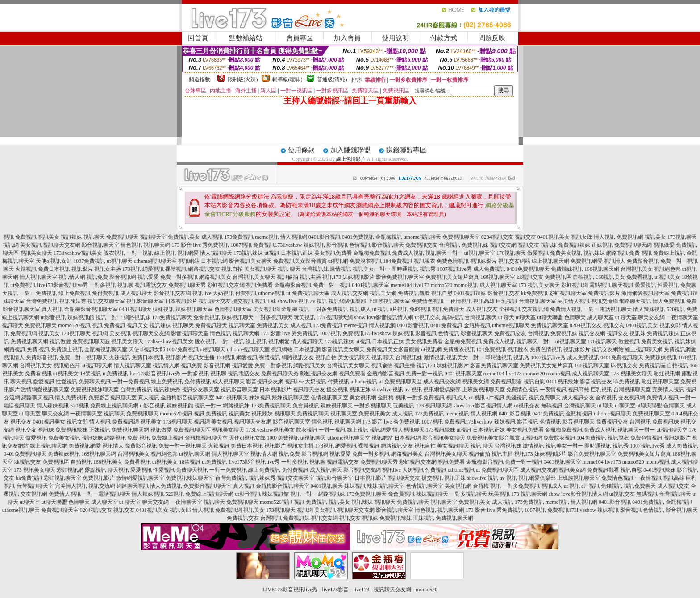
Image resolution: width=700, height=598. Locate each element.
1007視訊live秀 (454, 269)
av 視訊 (319, 301)
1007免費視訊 (89, 261)
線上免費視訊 (75, 293)
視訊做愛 (664, 245)
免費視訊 (26, 237)
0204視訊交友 (497, 237)
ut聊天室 (526, 317)
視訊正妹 (266, 301)
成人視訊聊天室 (498, 285)
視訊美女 (49, 237)
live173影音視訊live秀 (62, 285)
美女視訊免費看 (333, 253)
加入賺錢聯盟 (350, 150)
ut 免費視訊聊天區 (308, 293)
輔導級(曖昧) (287, 79)
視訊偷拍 (287, 277)
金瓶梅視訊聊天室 (106, 349)
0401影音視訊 (325, 237)
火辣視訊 (26, 269)
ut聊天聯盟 (550, 317)
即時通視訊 (405, 269)
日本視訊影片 (181, 301)
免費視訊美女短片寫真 (452, 277)
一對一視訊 (140, 253)
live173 (421, 285)
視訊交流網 (604, 301)
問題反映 (492, 38)
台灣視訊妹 (315, 269)
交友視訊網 (535, 309)
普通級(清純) (332, 79)
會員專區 (300, 38)
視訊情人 (615, 261)
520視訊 (676, 309)
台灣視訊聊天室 (537, 301)
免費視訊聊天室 (461, 237)
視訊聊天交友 (215, 301)
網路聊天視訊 (635, 301)
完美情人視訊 (574, 301)
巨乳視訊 (507, 301)
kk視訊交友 (530, 277)
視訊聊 (125, 285)
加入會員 (347, 38)
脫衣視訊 (114, 253)
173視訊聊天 (682, 237)
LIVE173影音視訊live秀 (290, 590)
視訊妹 (549, 245)
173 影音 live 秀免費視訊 (200, 245)
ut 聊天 (506, 317)
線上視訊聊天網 (550, 261)
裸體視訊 (176, 269)
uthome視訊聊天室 (155, 261)
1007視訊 (241, 245)
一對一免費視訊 (38, 293)
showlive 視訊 (293, 301)
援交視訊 (243, 301)
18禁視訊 (91, 374)
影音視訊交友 (504, 293)
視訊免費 (97, 277)
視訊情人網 (72, 277)
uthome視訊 (271, 293)
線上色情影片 (351, 159)
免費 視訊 (640, 253)
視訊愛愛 (148, 277)
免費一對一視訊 (332, 285)
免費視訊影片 (604, 293)
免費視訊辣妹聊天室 (95, 390)
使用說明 (396, 38)
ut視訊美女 (667, 277)
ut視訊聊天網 (97, 365)
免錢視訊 (420, 309)
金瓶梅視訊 (389, 237)
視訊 (8, 237)
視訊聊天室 (153, 237)
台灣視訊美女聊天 (254, 277)
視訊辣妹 (71, 237)
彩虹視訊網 (575, 285)
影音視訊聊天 (388, 245)
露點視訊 (600, 285)
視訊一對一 (109, 317)
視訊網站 (189, 261)
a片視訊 (399, 309)
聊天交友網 (651, 317)
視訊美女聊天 (36, 253)
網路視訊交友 (204, 269)
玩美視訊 (304, 317)
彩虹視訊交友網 (226, 285)
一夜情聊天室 (682, 317)
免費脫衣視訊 (366, 261)
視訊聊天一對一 (444, 253)
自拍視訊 (583, 277)
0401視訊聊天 (135, 309)
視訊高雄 (484, 301)
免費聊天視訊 (95, 382)
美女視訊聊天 (260, 269)
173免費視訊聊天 (172, 317)
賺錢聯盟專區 (406, 150)
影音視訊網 (123, 277)
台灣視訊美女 (637, 269)
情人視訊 (604, 237)
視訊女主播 (108, 269)
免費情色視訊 (428, 301)
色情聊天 (575, 317)
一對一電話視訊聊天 (608, 309)
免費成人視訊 (408, 253)
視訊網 (11, 245)
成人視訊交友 (482, 309)
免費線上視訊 (669, 253)
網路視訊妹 (137, 317)
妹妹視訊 (163, 309)
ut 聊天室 (627, 317)
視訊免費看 (259, 285)
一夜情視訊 (458, 301)
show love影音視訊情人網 (384, 317)
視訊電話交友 (151, 285)
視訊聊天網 (157, 245)
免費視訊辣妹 (574, 245)
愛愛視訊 (646, 285)
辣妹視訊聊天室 (194, 309)
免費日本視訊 (54, 269)
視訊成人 (360, 309)
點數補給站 (246, 38)
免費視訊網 (630, 237)
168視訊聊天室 (498, 277)
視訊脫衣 (425, 261)
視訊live (202, 293)
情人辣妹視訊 (649, 309)
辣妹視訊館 (81, 317)
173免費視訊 (239, 237)
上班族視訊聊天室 (389, 301)
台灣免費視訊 (42, 301)
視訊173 (332, 277)
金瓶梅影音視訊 (293, 285)
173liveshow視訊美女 (78, 253)
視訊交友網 (503, 245)
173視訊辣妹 (248, 253)
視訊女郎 (582, 237)
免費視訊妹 (475, 245)
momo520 (442, 285)
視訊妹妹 (594, 253)
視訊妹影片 (483, 261)
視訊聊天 (94, 237)
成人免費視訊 (489, 269)
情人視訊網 (294, 237)
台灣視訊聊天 (481, 317)
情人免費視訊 (669, 301)
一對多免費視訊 (329, 309)
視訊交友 (525, 237)
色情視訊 (360, 245)
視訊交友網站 (514, 261)
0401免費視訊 (358, 237)
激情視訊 (341, 269)
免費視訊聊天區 (91, 341)
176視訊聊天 (511, 253)
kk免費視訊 (534, 293)
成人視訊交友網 (350, 293)
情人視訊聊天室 (38, 277)
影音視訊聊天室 (100, 245)
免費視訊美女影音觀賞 (300, 261)
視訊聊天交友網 (62, 245)
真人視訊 (52, 309)
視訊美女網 (383, 293)
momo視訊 (466, 285)
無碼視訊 (453, 317)
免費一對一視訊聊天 (83, 357)
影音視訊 (337, 245)
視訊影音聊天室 (145, 301)
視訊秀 (428, 269)
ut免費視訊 (23, 285)
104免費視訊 (398, 261)
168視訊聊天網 (602, 269)
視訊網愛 (188, 253)
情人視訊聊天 (216, 253)
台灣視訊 (450, 245)
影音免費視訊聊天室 (400, 277)
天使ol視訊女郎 (54, 261)
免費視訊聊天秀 (187, 285)
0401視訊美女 (554, 237)
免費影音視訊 (643, 261)
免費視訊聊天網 (633, 245)
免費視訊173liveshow (277, 245)
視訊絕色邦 (667, 269)
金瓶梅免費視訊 (372, 253)
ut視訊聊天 (119, 261)
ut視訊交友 (427, 317)
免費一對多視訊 (179, 277)
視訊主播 (310, 277)
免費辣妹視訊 (567, 269)
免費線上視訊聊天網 (114, 406)
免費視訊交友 (421, 245)
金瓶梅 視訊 (295, 309)
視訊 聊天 (289, 269)
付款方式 (444, 38)
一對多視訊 (103, 285)
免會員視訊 (207, 317)
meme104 (401, 285)
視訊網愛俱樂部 (347, 301)
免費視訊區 (558, 277)
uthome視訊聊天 (422, 237)
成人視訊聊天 (136, 293)
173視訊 (132, 269)
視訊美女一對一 (371, 269)
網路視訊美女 (215, 277)
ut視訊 (272, 253)
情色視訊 (131, 245)
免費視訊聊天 (122, 237)
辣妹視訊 (314, 245)
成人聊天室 (600, 317)
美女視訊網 (267, 309)
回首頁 (198, 38)
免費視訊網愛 (587, 261)
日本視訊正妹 (297, 253)
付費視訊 (246, 293)
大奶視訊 (223, 293)
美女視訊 (31, 245)
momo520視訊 (74, 325)
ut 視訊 (380, 309)
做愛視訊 (538, 253)
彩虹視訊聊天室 (568, 293)
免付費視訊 (105, 293)
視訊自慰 (442, 293)
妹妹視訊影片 (358, 277)
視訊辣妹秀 (73, 301)
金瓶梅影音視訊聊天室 (91, 309)
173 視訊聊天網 (335, 317)
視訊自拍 (232, 269)
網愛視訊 (153, 269)
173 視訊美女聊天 (539, 285)
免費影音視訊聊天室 (112, 398)
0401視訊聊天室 (371, 285)
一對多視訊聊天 (274, 317)
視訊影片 (82, 269)
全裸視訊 (510, 309)
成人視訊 (212, 237)
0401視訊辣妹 (470, 293)
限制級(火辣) (243, 79)
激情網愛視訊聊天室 (646, 293)
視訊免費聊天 (448, 309)
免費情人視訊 (566, 309)
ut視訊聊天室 (480, 253)
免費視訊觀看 (414, 293)
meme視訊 (267, 237)
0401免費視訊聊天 (528, 269)
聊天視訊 (623, 285)
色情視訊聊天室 (233, 309)
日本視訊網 (214, 261)
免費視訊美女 (184, 237)
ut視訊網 (338, 261)
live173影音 (335, 590)
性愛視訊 (668, 285)
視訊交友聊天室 (106, 301)
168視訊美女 (610, 277)
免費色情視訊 (453, 261)
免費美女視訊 (566, 253)
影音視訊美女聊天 (250, 261)
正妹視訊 (602, 245)
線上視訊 (165, 253)
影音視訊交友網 (172, 293)
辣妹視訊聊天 (237, 317)
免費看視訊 (640, 277)
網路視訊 (617, 253)
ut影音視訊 (53, 317)
